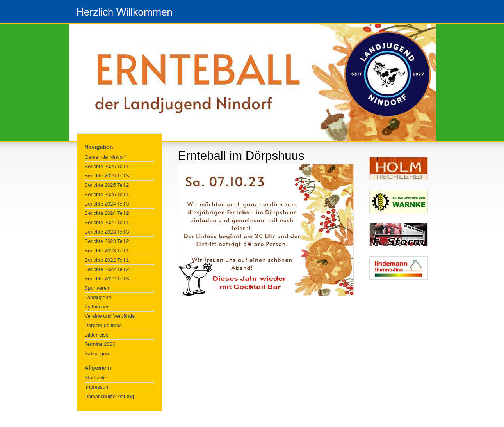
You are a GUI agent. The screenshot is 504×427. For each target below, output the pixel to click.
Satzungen (97, 353)
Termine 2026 (100, 344)
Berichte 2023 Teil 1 (107, 251)
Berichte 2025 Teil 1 (107, 194)
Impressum (97, 387)
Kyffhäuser (97, 307)
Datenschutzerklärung (109, 396)
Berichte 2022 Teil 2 (107, 269)
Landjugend (98, 297)
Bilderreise (97, 335)
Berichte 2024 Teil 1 (107, 222)
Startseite (95, 378)
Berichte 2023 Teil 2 (107, 241)
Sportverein (98, 288)
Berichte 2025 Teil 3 (107, 176)
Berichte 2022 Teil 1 (107, 260)
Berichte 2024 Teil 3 (107, 204)
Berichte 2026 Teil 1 (107, 166)
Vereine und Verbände (110, 316)
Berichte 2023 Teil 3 (107, 232)
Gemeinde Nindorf (105, 157)
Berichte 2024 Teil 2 (107, 213)
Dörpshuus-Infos (103, 325)
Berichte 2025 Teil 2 (107, 185)
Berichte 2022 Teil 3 (107, 279)
